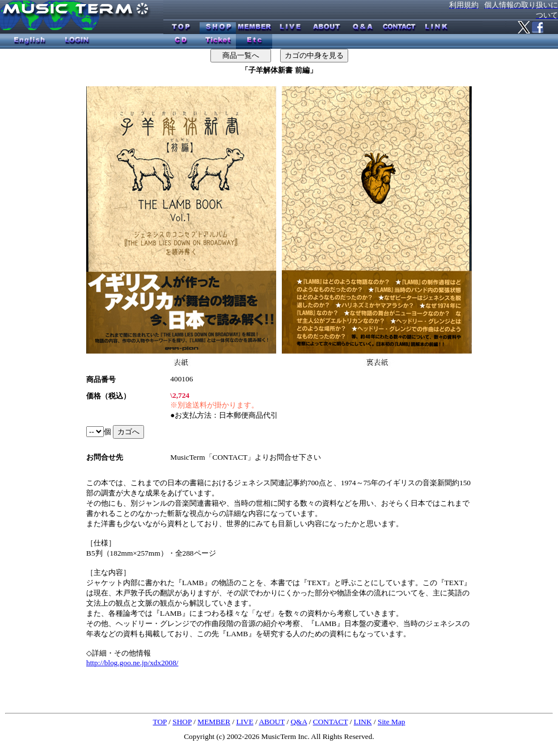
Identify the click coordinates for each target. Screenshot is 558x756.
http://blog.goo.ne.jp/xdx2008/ (132, 663)
